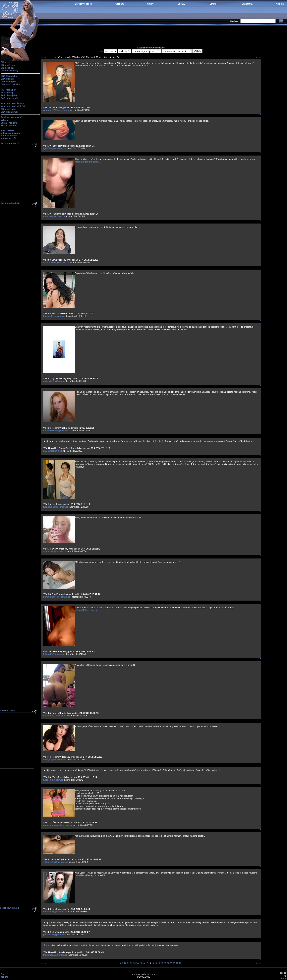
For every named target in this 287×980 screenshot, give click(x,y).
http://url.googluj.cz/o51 (87, 162)
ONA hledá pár (8, 82)
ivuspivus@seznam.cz (55, 716)
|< (42, 57)
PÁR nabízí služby (10, 98)
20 (156, 963)
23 (165, 963)
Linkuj (213, 4)
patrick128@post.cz (54, 935)
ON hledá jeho (8, 65)
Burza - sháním (8, 126)
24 (168, 963)
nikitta (283, 978)
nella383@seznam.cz (54, 216)
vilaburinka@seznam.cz (56, 862)
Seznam (120, 4)
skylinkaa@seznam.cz (55, 551)
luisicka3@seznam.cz (54, 316)
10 (125, 963)
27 (177, 963)
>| (260, 57)
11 (128, 963)
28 (180, 963)
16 (143, 963)
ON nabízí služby (9, 71)
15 (140, 963)
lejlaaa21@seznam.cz (86, 610)
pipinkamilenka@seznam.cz (58, 825)
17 (146, 963)
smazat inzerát (8, 138)
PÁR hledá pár (8, 90)
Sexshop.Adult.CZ (10, 143)
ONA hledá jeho (9, 76)
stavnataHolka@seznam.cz (57, 430)
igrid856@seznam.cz (54, 148)
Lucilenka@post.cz (53, 780)
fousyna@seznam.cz (54, 759)
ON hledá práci (8, 109)
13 (134, 963)
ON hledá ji (6, 62)
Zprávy (182, 4)
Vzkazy (4, 120)
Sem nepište (4, 976)
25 (171, 963)
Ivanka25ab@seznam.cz (56, 507)
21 (159, 963)
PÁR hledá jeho (9, 95)
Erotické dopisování (11, 117)
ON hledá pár (7, 68)
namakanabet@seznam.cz (57, 597)
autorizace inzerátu (11, 133)
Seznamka (247, 4)
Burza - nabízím (9, 123)
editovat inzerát (9, 136)
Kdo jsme (281, 4)
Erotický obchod (84, 4)
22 (162, 963)
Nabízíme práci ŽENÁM (13, 103)
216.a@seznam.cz (53, 451)
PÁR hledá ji (7, 93)
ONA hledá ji (7, 79)
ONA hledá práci (9, 112)
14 (137, 963)
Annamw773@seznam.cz (56, 110)
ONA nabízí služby (10, 84)
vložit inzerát (7, 130)
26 (174, 963)
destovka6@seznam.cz (55, 912)
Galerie (151, 4)
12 (131, 963)
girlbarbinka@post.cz (54, 381)
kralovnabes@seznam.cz (56, 262)
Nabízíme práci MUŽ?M (13, 106)
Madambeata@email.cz (55, 955)
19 (153, 963)
